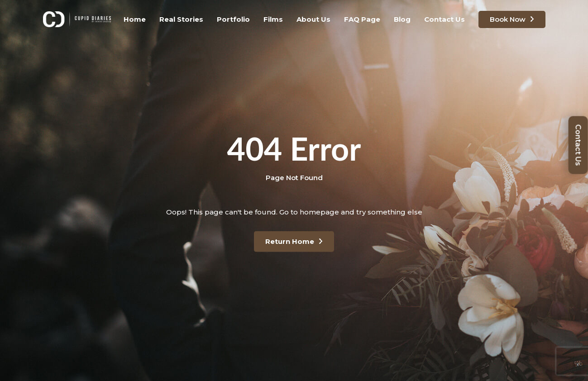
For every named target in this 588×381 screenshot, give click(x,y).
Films (273, 19)
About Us (313, 19)
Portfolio (233, 19)
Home (135, 19)
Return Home (290, 241)
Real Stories (181, 19)
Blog (402, 19)
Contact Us (445, 19)
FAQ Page (362, 19)
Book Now (508, 19)
